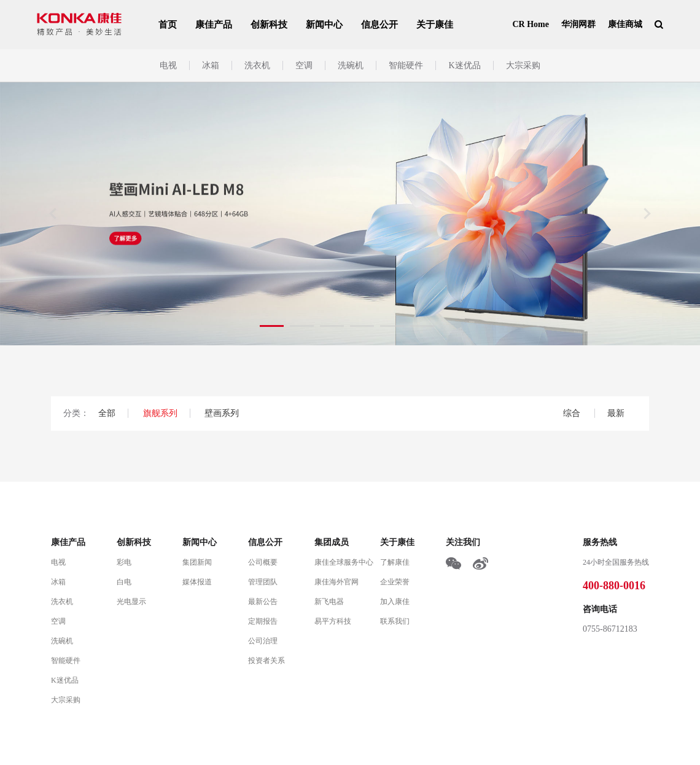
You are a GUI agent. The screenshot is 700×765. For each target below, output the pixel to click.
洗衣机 (257, 65)
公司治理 (263, 641)
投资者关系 (266, 661)
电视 (168, 65)
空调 (304, 65)
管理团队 (263, 582)
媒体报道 (197, 582)
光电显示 (131, 602)
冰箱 (211, 65)
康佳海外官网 (336, 582)
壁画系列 (222, 413)
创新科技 (269, 25)
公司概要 (263, 562)
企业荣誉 (395, 582)
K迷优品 (464, 65)
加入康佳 (395, 602)
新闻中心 (324, 25)
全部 (107, 413)
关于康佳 (435, 25)
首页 (168, 25)
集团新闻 (197, 562)
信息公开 (379, 25)
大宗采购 (523, 65)
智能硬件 (406, 65)
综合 (573, 413)
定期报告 (263, 621)
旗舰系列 (160, 413)
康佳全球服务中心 (344, 562)
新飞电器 (329, 602)
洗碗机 (351, 65)
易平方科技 (333, 621)
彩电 (124, 562)
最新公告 (263, 602)
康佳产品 (214, 25)
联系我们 (395, 621)
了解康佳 (395, 562)
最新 (616, 413)
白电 (124, 582)
